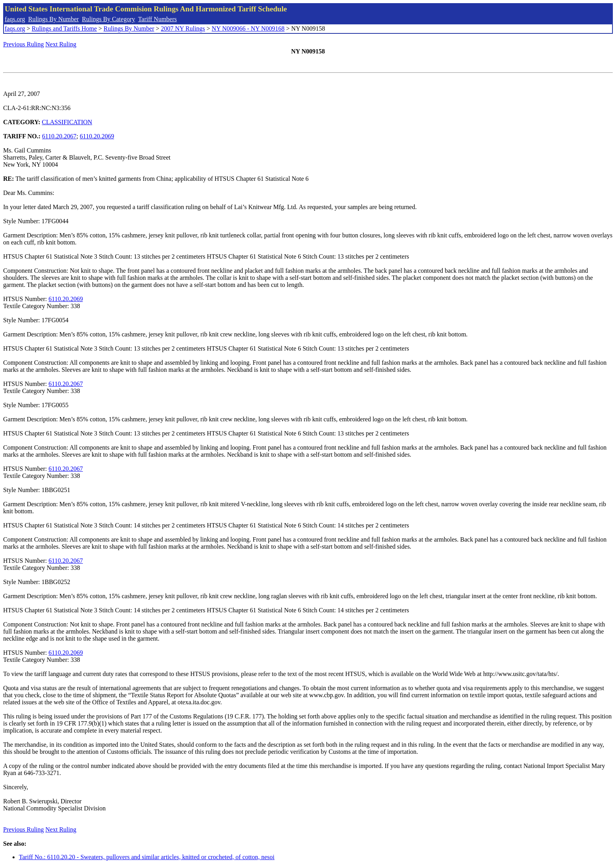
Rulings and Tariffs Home (64, 28)
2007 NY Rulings (183, 28)
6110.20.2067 (59, 136)
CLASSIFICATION (67, 122)
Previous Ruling (24, 44)
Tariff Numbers (157, 19)
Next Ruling (61, 44)
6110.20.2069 (97, 136)
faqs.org (15, 19)
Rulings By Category (109, 19)
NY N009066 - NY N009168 (248, 28)
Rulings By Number (54, 19)
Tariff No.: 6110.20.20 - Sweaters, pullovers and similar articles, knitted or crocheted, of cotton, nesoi (147, 857)
